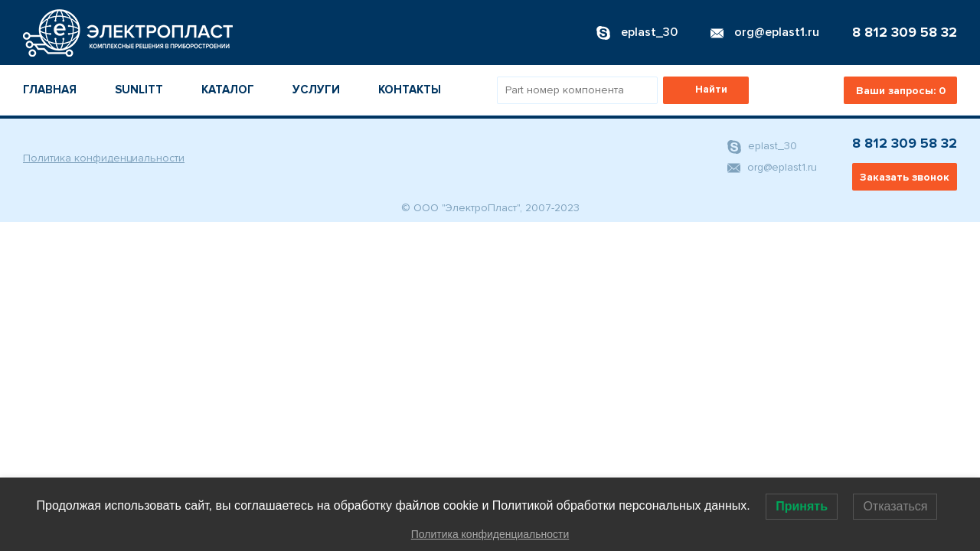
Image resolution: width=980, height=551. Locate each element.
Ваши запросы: (901, 91)
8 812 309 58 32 (905, 32)
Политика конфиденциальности (104, 158)
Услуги (316, 90)
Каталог (228, 90)
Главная (50, 90)
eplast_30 (762, 147)
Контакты (410, 90)
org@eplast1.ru (772, 168)
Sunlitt (139, 90)
